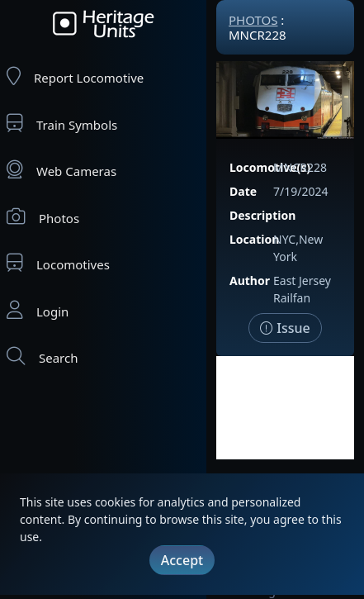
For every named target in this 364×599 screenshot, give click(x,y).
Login (38, 310)
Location (254, 239)
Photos (43, 217)
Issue (285, 328)
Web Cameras (61, 170)
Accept (182, 560)
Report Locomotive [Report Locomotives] (75, 76)
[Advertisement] (285, 408)
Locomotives (58, 263)
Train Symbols (62, 124)
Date (243, 191)
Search (42, 357)
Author (250, 280)
